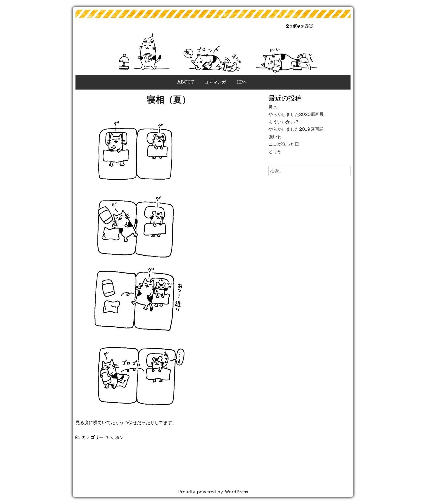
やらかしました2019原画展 (296, 129)
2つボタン (115, 438)
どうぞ (275, 151)
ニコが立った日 (284, 144)
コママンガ (215, 82)
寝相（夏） (169, 100)
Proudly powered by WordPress (213, 492)
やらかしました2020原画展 (296, 114)
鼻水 (273, 107)
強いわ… (276, 137)
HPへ (242, 82)
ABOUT (186, 82)
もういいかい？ (284, 122)
